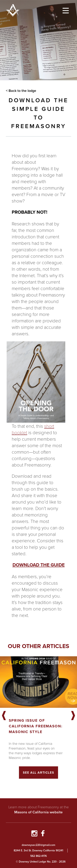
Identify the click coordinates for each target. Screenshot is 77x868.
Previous (4, 716)
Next (73, 716)
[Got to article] (38, 682)
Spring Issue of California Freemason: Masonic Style (36, 726)
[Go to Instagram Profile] (34, 834)
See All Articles (39, 773)
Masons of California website (38, 812)
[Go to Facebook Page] (43, 834)
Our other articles (38, 646)
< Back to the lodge (21, 91)
